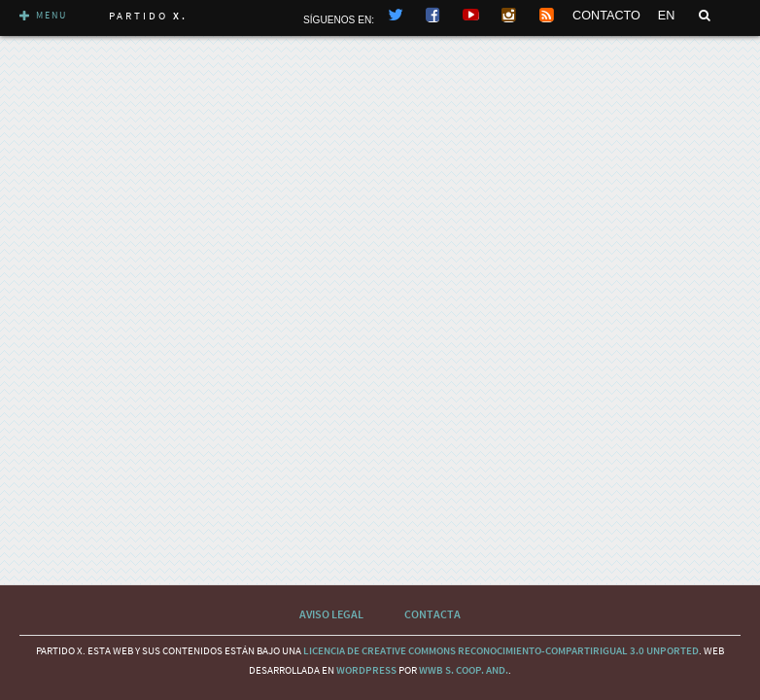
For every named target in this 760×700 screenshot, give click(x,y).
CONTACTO (606, 16)
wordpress (366, 670)
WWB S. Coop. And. (464, 670)
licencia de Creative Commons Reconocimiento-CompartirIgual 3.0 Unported (501, 650)
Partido (148, 16)
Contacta (432, 614)
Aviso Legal (331, 614)
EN (667, 16)
